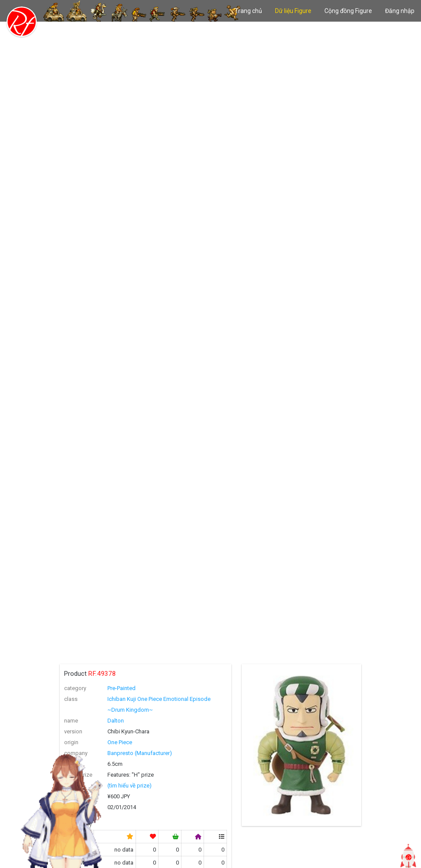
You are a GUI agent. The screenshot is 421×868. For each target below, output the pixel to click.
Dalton (116, 721)
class (71, 699)
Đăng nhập (400, 11)
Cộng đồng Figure (348, 11)
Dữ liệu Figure (293, 11)
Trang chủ (248, 11)
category (75, 688)
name (71, 721)
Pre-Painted (121, 688)
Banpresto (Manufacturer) (140, 753)
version (73, 731)
